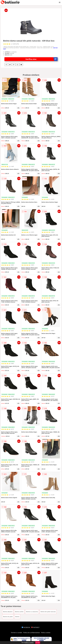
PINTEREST (35, 627)
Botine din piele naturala (48, 612)
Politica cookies (46, 633)
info (18, 108)
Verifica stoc (42, 59)
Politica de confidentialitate (32, 633)
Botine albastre (8, 612)
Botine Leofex (19, 612)
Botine (17, 617)
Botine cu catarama (32, 612)
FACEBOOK (26, 627)
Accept (38, 643)
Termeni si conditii (16, 633)
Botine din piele (8, 617)
